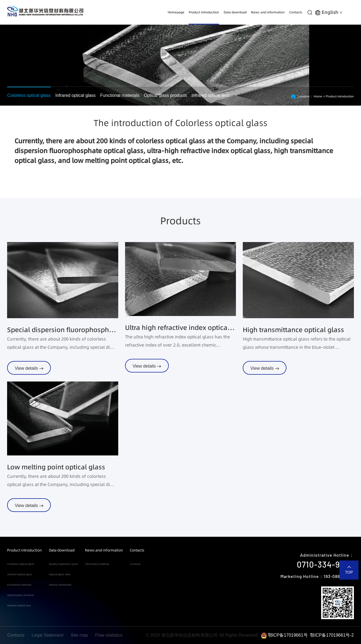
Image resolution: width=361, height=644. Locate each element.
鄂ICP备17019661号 (284, 635)
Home (318, 96)
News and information (268, 12)
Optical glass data (60, 574)
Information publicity (97, 564)
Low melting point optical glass (56, 467)
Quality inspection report (63, 564)
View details (29, 368)
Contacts (296, 12)
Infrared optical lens (211, 95)
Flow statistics (109, 635)
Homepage (176, 12)
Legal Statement (48, 635)
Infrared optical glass (75, 95)
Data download (235, 12)
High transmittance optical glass (293, 330)
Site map (79, 635)
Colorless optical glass (29, 95)
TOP (349, 572)
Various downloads (60, 585)
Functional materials (120, 95)
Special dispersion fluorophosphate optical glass (63, 330)
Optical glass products (165, 95)
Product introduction (204, 12)
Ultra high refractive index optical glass (180, 328)
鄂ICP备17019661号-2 (332, 635)
